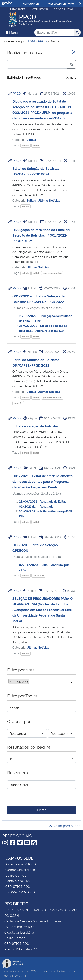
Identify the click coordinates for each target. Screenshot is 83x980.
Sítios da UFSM (63, 9)
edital (36, 146)
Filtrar (41, 810)
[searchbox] (31, 682)
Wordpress (68, 971)
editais (25, 146)
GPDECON (38, 576)
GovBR (7, 3)
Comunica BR (31, 4)
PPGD (17, 93)
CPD (24, 976)
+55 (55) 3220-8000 (20, 892)
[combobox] (41, 682)
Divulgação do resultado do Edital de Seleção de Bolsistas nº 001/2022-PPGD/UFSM (41, 235)
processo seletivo (52, 273)
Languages (18, 9)
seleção (18, 403)
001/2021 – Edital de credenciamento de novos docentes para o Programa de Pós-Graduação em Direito (43, 481)
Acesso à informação (61, 4)
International (40, 9)
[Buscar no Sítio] (54, 33)
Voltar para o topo (65, 826)
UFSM (14, 976)
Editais (31, 139)
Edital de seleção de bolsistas (36, 426)
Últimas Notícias (49, 200)
